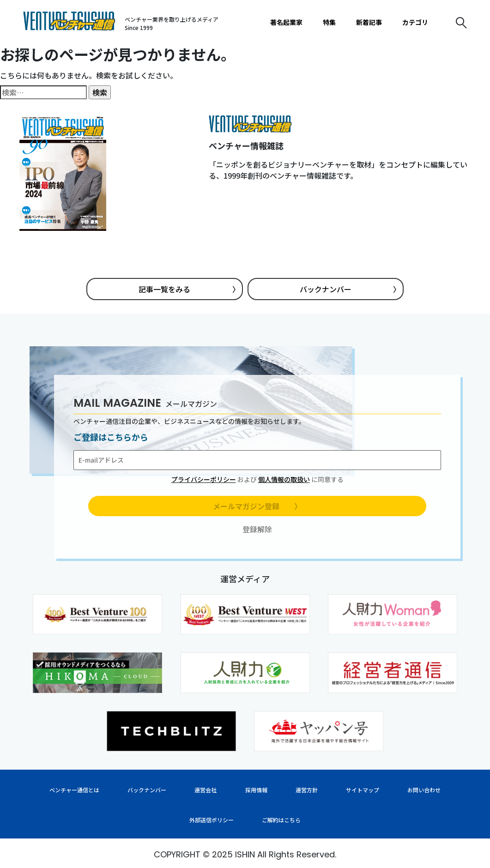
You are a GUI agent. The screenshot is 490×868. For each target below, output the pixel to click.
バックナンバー (350, 289)
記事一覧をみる (189, 289)
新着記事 (369, 22)
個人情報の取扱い (284, 479)
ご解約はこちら (281, 820)
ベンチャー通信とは (74, 790)
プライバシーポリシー (204, 479)
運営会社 (206, 790)
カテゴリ (415, 22)
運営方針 (307, 790)
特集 (329, 22)
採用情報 (256, 790)
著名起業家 (286, 22)
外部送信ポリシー (212, 820)
